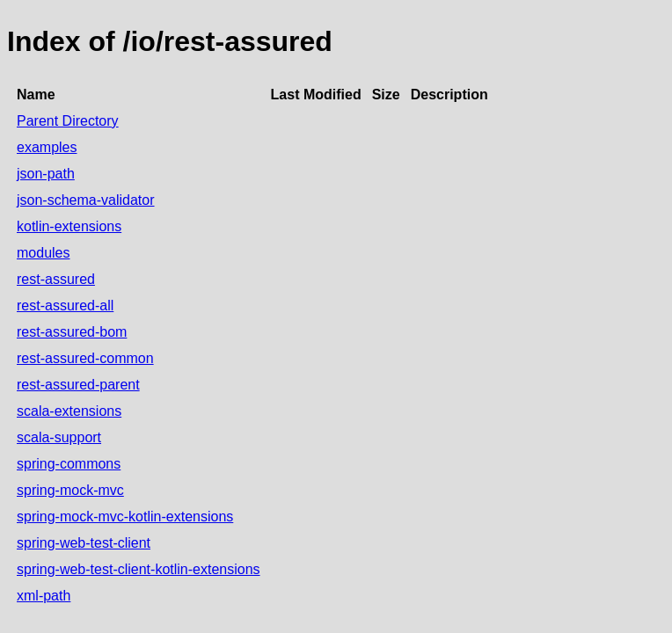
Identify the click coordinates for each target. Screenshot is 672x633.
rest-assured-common (85, 358)
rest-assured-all (65, 306)
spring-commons (69, 464)
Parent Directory (68, 121)
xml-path (44, 596)
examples (47, 147)
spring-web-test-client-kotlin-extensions (139, 569)
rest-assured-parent (78, 385)
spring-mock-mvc (70, 490)
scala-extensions (69, 411)
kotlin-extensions (69, 226)
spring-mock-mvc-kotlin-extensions (125, 517)
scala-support (59, 437)
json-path (46, 174)
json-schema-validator (86, 200)
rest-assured (56, 279)
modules (43, 253)
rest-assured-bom (72, 332)
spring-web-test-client (84, 543)
